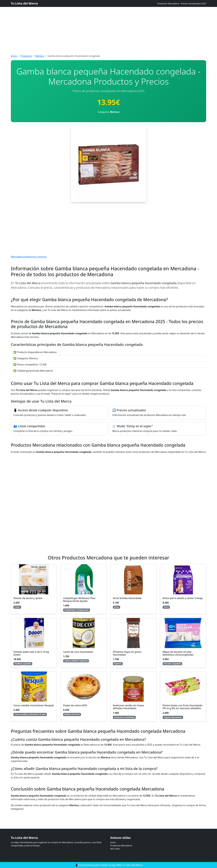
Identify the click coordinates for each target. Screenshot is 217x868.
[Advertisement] (90, 21)
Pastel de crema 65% (75, 705)
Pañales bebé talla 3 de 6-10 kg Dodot (31, 653)
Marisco (40, 56)
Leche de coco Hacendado (78, 652)
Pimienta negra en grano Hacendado (127, 653)
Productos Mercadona (121, 846)
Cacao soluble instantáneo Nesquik (34, 705)
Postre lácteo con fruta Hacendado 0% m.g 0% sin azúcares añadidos (183, 707)
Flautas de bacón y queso (28, 598)
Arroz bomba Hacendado (127, 598)
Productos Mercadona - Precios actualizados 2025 (182, 4)
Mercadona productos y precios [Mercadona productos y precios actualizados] (29, 257)
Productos (26, 56)
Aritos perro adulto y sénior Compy (183, 598)
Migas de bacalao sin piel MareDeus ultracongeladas (178, 653)
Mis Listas (115, 849)
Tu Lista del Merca (24, 3)
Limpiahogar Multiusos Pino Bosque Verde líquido (79, 600)
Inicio (14, 56)
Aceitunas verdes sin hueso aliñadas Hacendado (128, 707)
